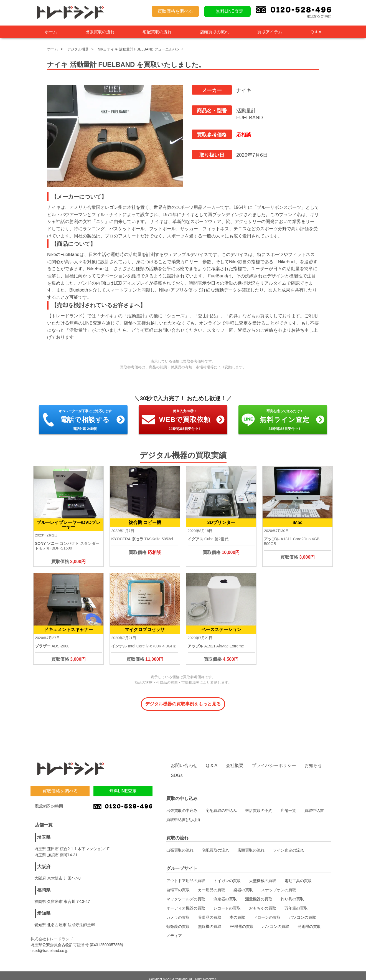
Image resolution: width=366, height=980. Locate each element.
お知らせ (313, 759)
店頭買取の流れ (214, 32)
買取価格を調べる (175, 11)
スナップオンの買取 (279, 883)
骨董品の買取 (210, 911)
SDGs (177, 769)
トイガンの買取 (227, 874)
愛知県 (44, 907)
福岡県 (44, 883)
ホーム (51, 32)
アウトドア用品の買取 (186, 874)
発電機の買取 (309, 920)
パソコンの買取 (303, 911)
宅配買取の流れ (157, 32)
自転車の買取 (178, 883)
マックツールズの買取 (186, 892)
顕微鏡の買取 (178, 920)
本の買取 (237, 911)
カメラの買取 (178, 911)
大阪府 (44, 860)
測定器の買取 (225, 892)
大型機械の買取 (263, 874)
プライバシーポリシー (274, 759)
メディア (174, 929)
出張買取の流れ (100, 32)
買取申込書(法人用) (183, 813)
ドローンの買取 (267, 911)
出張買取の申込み (182, 804)
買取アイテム (270, 32)
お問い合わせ (184, 759)
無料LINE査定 (230, 11)
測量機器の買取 (259, 892)
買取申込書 (314, 804)
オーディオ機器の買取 (186, 902)
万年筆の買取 (296, 902)
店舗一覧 (288, 804)
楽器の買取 (243, 883)
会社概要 (235, 759)
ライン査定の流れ (288, 844)
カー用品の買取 (212, 883)
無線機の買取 (210, 920)
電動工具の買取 (298, 874)
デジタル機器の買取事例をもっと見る (183, 704)
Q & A (316, 32)
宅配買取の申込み (221, 804)
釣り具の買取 (292, 892)
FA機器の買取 (242, 920)
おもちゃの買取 (263, 902)
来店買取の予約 (259, 804)
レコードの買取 (227, 902)
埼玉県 (44, 831)
